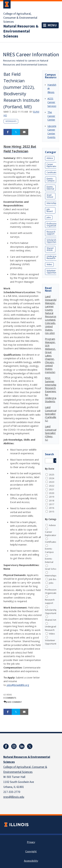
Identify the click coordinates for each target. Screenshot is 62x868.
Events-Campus (51, 180)
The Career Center (51, 116)
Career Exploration (52, 165)
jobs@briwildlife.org (18, 685)
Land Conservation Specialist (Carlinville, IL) (52, 414)
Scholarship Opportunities (53, 241)
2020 (52, 493)
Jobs (49, 217)
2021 (52, 489)
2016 (52, 508)
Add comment (13, 702)
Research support (51, 233)
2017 (52, 504)
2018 (52, 501)
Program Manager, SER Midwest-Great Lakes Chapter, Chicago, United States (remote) (50, 355)
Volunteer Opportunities (53, 272)
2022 (52, 486)
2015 (52, 512)
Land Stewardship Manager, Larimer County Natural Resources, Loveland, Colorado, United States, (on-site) (52, 315)
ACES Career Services (52, 102)
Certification (52, 172)
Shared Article (50, 249)
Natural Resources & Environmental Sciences (21, 31)
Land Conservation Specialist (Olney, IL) (52, 433)
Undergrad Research (52, 257)
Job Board (50, 210)
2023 (52, 482)
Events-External (50, 188)
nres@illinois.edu (14, 797)
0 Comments (10, 698)
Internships (11, 121)
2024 (52, 478)
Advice (50, 158)
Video (49, 264)
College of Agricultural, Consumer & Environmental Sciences (20, 18)
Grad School (50, 196)
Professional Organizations (53, 225)
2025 (52, 475)
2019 (52, 497)
